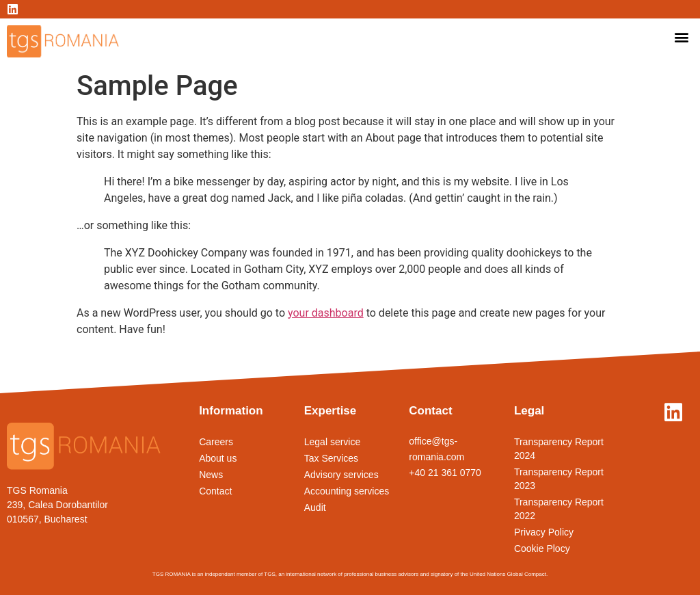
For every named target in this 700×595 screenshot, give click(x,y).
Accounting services (347, 491)
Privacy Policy (544, 532)
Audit (315, 507)
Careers (216, 442)
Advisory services (341, 475)
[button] (682, 37)
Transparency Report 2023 (559, 479)
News (211, 475)
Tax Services (331, 458)
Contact (215, 491)
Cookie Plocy (542, 548)
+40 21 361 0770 (445, 473)
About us (218, 458)
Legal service (333, 442)
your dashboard (326, 313)
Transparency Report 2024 (559, 449)
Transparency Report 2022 (559, 509)
